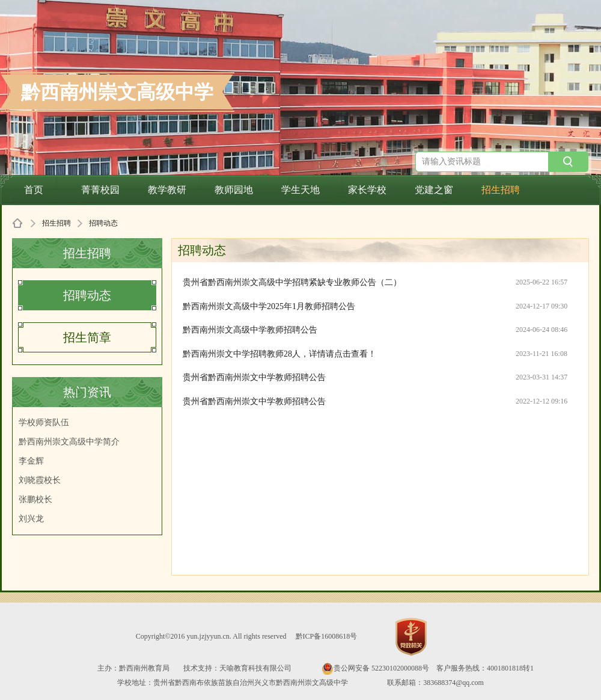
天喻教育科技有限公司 (255, 668)
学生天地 (300, 190)
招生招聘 (501, 190)
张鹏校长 (35, 499)
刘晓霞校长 (40, 480)
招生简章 (87, 337)
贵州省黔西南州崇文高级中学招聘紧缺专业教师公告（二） (292, 282)
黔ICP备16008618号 (327, 636)
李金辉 (31, 461)
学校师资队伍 (44, 422)
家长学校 (367, 190)
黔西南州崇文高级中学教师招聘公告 (250, 330)
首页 (34, 190)
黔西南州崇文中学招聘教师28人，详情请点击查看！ (279, 354)
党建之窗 (434, 190)
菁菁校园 (100, 190)
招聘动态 (87, 295)
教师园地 (234, 190)
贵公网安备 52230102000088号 (375, 668)
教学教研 (167, 190)
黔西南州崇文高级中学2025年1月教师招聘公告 (269, 306)
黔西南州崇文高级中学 (117, 92)
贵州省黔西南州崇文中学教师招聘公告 (254, 377)
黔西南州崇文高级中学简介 (69, 442)
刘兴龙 (31, 519)
